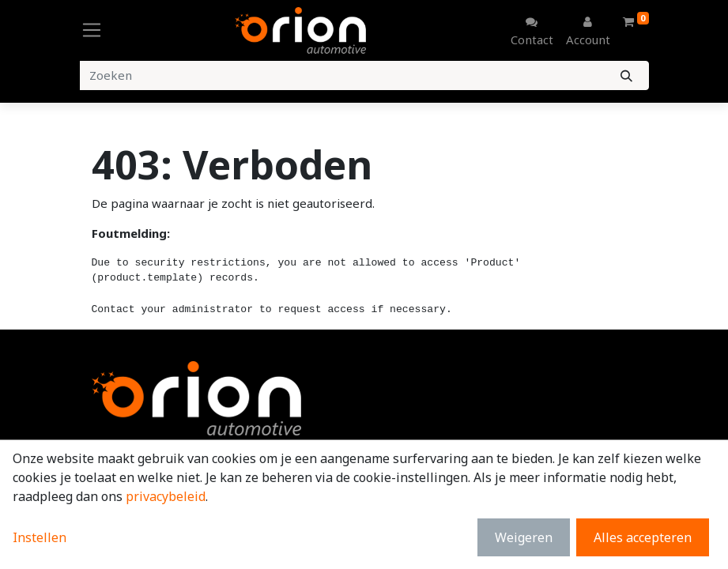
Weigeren (524, 537)
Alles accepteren (643, 537)
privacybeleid (166, 496)
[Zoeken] (626, 75)
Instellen (40, 537)
